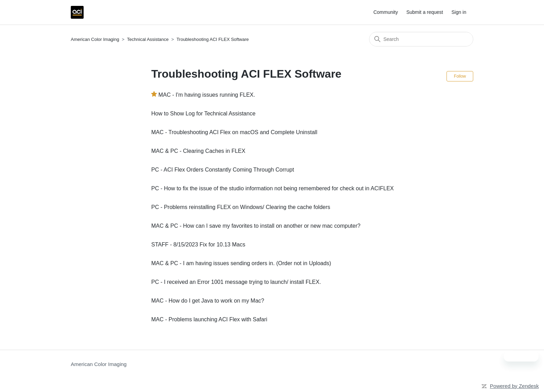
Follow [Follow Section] (460, 76)
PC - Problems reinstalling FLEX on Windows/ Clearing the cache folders (241, 207)
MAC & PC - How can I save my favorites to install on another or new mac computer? (256, 226)
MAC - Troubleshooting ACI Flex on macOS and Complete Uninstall (234, 132)
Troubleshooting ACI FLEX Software (213, 39)
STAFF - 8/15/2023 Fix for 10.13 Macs (198, 245)
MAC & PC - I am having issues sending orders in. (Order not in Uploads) (241, 263)
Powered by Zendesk (514, 386)
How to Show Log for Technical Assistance (203, 114)
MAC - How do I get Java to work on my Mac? (208, 301)
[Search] (421, 39)
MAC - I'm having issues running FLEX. (207, 95)
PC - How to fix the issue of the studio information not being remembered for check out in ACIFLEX (273, 188)
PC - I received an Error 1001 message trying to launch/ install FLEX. (236, 282)
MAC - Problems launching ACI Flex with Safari (209, 319)
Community (386, 12)
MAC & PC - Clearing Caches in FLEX (198, 151)
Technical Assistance (148, 39)
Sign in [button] (459, 12)
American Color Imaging (95, 39)
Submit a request (425, 12)
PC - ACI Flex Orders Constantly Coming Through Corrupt (223, 170)
